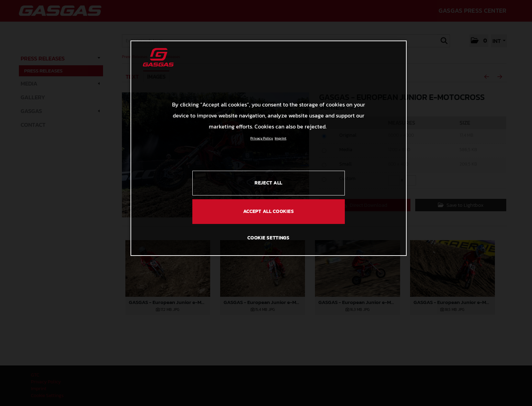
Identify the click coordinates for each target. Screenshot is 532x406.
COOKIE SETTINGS (268, 238)
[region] (269, 148)
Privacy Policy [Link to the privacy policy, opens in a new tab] (262, 138)
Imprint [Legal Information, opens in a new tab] (281, 138)
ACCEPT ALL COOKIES (269, 211)
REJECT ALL (268, 183)
